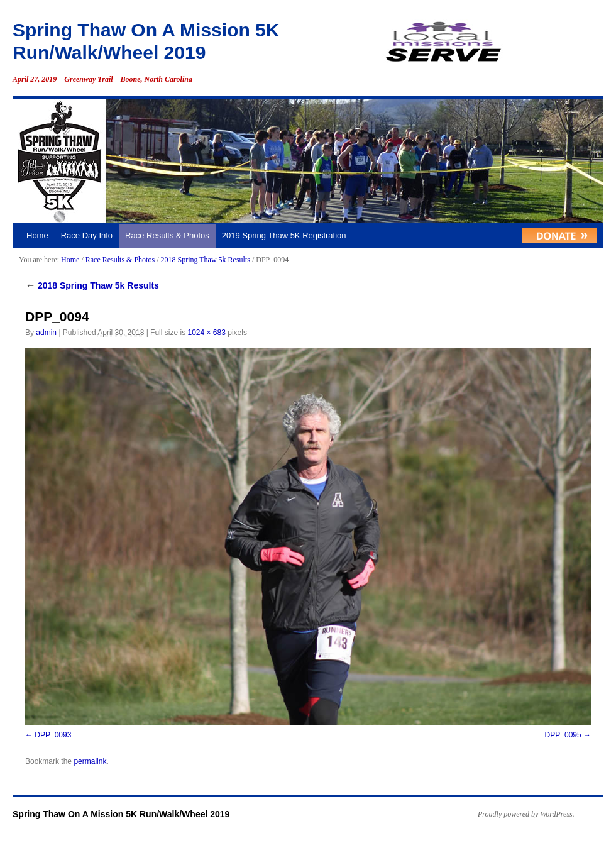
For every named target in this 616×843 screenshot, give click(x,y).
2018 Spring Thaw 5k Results (205, 260)
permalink (90, 761)
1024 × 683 (206, 333)
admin (46, 333)
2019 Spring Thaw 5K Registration (284, 235)
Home (37, 235)
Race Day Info (87, 235)
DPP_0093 (53, 735)
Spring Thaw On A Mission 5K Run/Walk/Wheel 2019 (121, 814)
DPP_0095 (563, 735)
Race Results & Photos (167, 235)
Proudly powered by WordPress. (526, 814)
